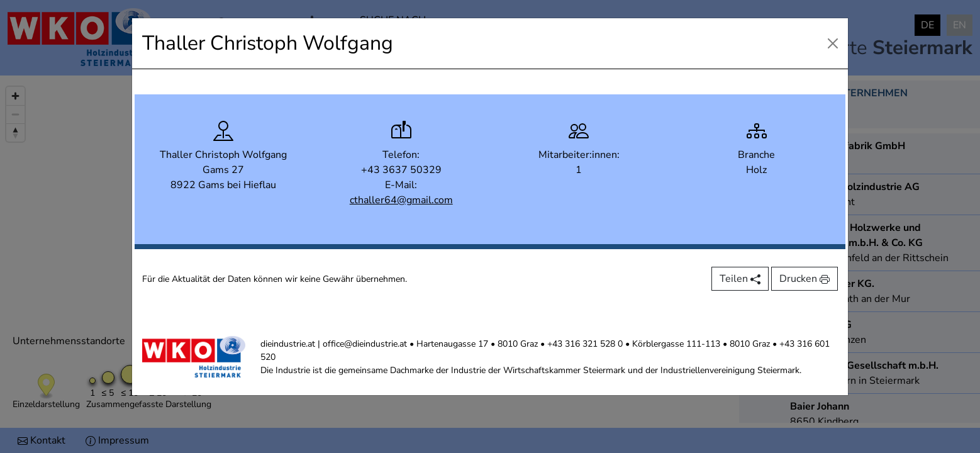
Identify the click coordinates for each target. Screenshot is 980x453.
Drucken (805, 279)
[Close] (833, 43)
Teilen (740, 279)
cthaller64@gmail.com (401, 200)
